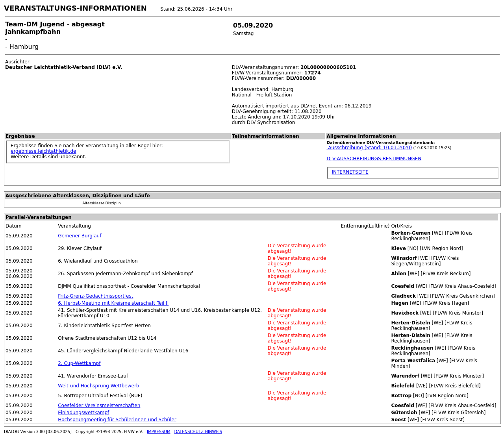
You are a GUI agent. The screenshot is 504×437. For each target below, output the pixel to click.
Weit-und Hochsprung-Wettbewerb (98, 386)
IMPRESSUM (159, 432)
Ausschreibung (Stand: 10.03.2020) (369, 148)
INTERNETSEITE (350, 172)
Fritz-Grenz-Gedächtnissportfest (95, 296)
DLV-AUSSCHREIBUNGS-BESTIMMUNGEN (374, 159)
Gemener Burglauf (80, 236)
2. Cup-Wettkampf (79, 363)
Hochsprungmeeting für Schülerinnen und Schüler (117, 420)
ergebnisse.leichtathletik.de (44, 151)
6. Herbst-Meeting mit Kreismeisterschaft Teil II (113, 303)
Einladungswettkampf (83, 413)
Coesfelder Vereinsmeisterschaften (99, 406)
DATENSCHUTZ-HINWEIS (198, 432)
